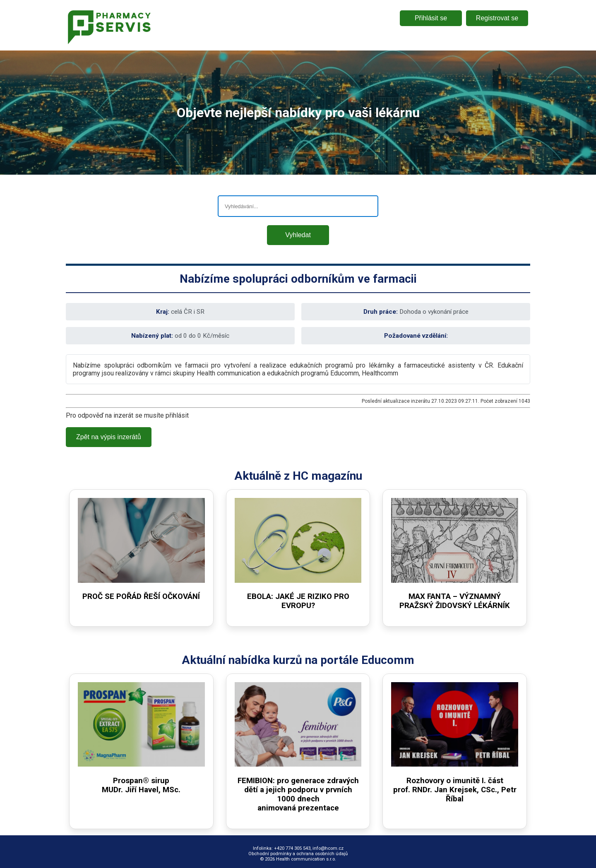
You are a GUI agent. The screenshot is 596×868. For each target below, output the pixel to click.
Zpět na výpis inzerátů (109, 437)
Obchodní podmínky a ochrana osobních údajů (298, 854)
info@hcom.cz (328, 848)
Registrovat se (497, 18)
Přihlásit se (431, 18)
